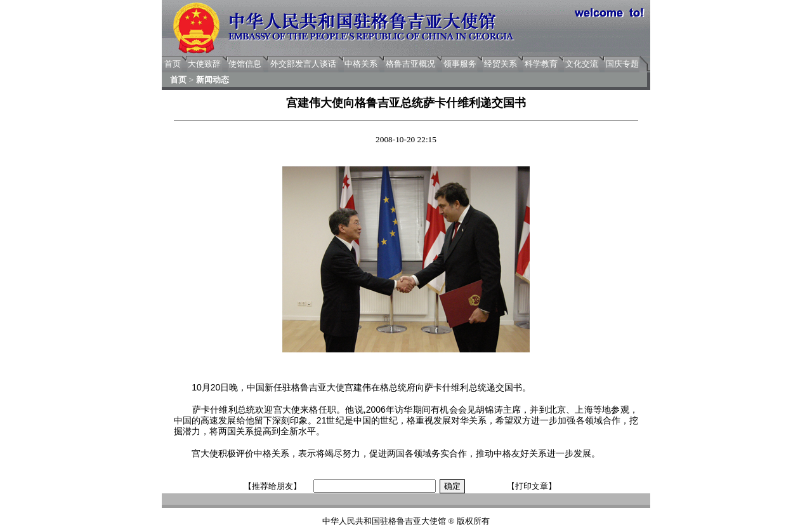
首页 (173, 64)
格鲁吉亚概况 (410, 64)
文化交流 (582, 64)
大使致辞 (204, 64)
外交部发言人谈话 (303, 64)
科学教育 (541, 64)
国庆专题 (622, 64)
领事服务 (460, 64)
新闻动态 (213, 80)
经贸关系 (501, 64)
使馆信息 (245, 64)
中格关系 (361, 64)
